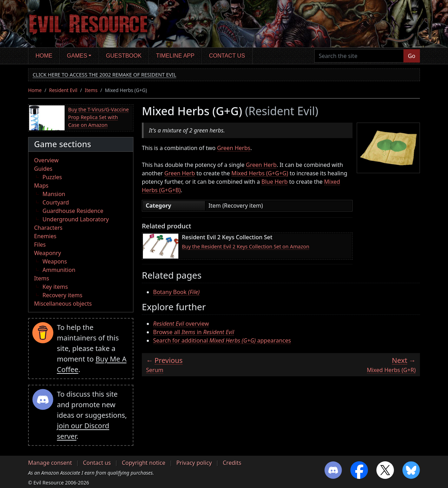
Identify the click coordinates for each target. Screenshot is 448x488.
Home (44, 56)
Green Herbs (234, 148)
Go (412, 56)
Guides (43, 169)
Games (77, 56)
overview (181, 324)
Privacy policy (194, 463)
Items (91, 90)
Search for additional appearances (222, 340)
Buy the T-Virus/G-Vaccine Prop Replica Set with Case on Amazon (98, 117)
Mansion (54, 194)
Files (40, 245)
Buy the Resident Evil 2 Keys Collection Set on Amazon (246, 246)
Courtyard (56, 202)
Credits (232, 463)
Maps (41, 186)
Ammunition (59, 270)
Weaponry (48, 253)
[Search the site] (359, 56)
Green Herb (261, 165)
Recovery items (62, 295)
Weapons (55, 261)
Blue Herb (275, 182)
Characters (48, 228)
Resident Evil (63, 90)
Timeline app (175, 56)
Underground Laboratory (76, 219)
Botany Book (176, 292)
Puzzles (52, 177)
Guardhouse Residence (73, 211)
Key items (55, 287)
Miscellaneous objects (63, 304)
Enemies (45, 236)
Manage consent (50, 463)
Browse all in (194, 332)
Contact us (227, 56)
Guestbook (124, 56)
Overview (46, 160)
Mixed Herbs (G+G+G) (260, 173)
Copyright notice (144, 463)
